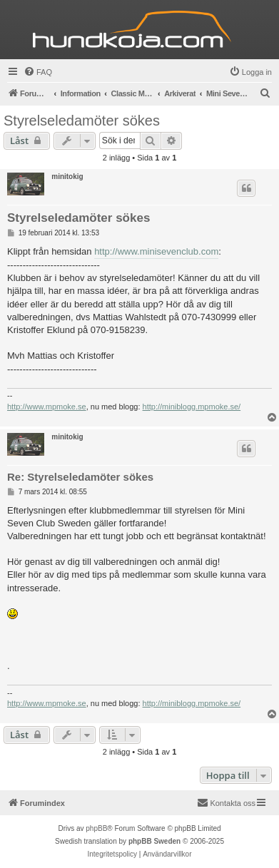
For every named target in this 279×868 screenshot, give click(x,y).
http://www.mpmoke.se (47, 407)
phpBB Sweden (154, 841)
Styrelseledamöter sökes (82, 121)
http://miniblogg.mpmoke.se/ (192, 407)
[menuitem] (38, 72)
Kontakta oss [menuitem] (226, 802)
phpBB (96, 828)
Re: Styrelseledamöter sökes (80, 477)
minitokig (67, 177)
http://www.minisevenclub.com (156, 251)
